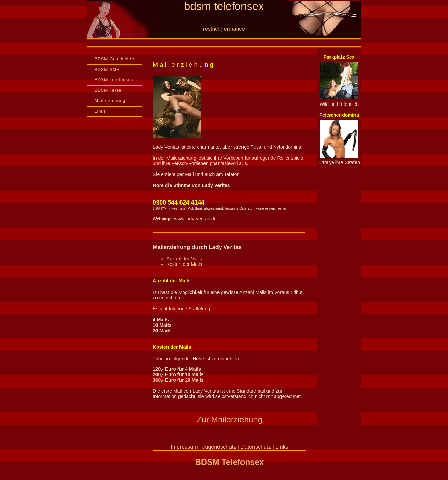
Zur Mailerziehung (229, 420)
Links (100, 111)
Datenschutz (256, 447)
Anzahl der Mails (184, 259)
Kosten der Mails (184, 264)
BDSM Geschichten (116, 59)
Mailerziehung (110, 101)
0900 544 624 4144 (179, 202)
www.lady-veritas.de (195, 219)
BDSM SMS (107, 70)
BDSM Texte (108, 90)
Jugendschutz (219, 447)
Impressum (184, 447)
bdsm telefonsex (224, 6)
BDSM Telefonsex (114, 80)
